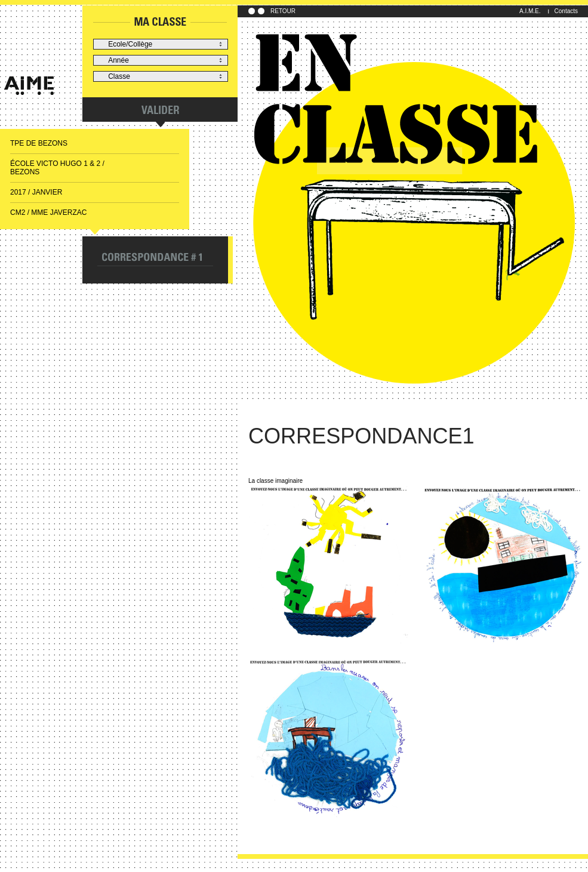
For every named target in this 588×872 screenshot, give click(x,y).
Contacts (566, 11)
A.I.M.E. (530, 11)
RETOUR (283, 11)
